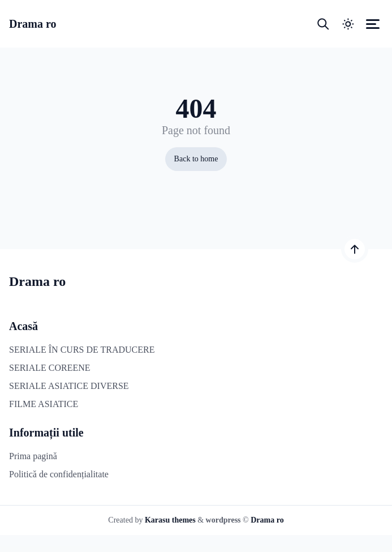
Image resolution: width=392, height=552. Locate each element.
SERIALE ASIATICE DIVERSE (69, 386)
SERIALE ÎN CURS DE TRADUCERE (82, 350)
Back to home (196, 159)
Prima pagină (33, 456)
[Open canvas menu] (373, 24)
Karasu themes (170, 520)
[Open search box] (323, 24)
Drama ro (33, 24)
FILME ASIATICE (44, 404)
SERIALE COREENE (50, 368)
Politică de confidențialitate (59, 474)
